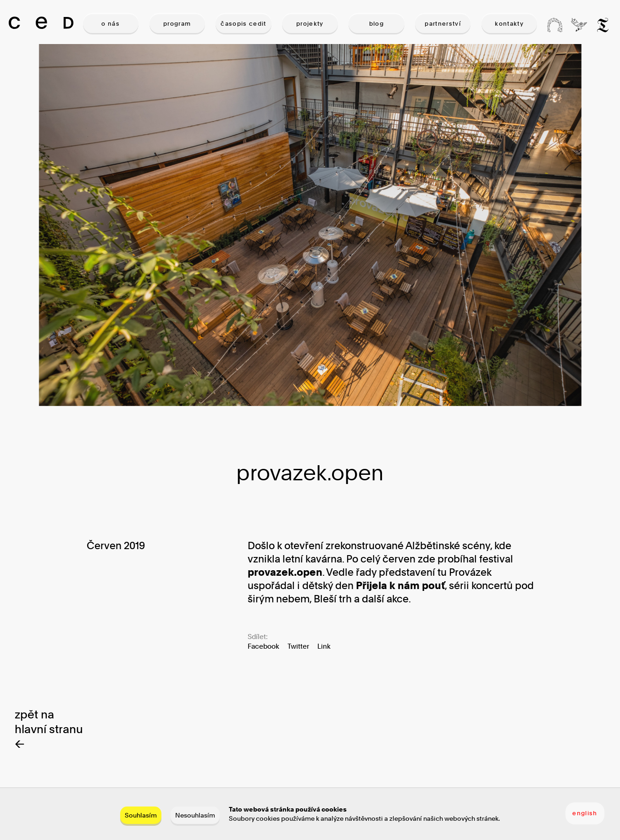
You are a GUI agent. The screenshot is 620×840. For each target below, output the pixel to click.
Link (324, 646)
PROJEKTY (310, 23)
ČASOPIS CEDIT (243, 23)
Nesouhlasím (195, 815)
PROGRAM (177, 23)
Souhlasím (141, 815)
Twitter (298, 646)
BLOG (376, 23)
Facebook (263, 646)
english (585, 813)
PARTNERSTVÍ (443, 23)
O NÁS (111, 23)
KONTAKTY (509, 23)
